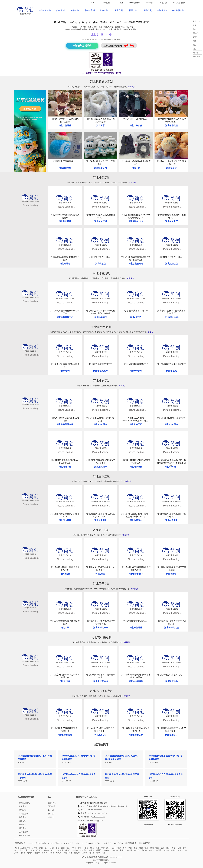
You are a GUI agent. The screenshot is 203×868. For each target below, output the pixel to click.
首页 (93, 3)
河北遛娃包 (65, 264)
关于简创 (106, 3)
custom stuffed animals (36, 843)
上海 (57, 848)
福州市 (75, 850)
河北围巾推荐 (65, 520)
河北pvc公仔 (100, 735)
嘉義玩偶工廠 (131, 843)
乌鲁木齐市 (68, 853)
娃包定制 (60, 10)
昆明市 (39, 850)
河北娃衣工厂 (136, 424)
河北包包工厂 (171, 221)
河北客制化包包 (136, 221)
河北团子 (65, 628)
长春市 (106, 850)
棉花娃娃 (197, 21)
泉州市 (130, 850)
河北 (141, 848)
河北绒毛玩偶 (171, 126)
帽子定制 (133, 10)
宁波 (103, 848)
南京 (184, 848)
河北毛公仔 (171, 168)
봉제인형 (80, 843)
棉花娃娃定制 (45, 10)
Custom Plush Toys (93, 843)
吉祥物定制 (162, 10)
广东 (36, 848)
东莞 (63, 848)
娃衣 (195, 37)
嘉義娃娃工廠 (144, 843)
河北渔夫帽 (65, 574)
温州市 (99, 850)
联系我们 (150, 3)
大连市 (46, 850)
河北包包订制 (100, 221)
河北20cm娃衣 (101, 424)
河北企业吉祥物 (100, 681)
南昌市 (152, 850)
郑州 (16, 850)
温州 (114, 848)
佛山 (92, 848)
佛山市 (68, 850)
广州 (41, 848)
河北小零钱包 (136, 371)
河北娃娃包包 (171, 264)
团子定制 (148, 10)
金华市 (166, 850)
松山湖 (86, 848)
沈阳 (27, 850)
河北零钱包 (65, 371)
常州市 (122, 850)
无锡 (33, 850)
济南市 (92, 850)
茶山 (68, 848)
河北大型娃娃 (65, 126)
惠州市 (30, 853)
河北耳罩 (100, 126)
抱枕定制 (75, 10)
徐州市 (173, 850)
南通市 (159, 850)
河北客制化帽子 (136, 574)
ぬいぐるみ (69, 843)
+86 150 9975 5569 (95, 810)
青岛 (119, 848)
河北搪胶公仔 (171, 735)
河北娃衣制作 (100, 467)
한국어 (51, 817)
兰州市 (84, 853)
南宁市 (137, 850)
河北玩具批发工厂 (65, 317)
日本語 (51, 814)
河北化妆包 (100, 264)
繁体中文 (52, 806)
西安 (174, 848)
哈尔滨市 (83, 850)
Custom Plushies (55, 843)
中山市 (52, 853)
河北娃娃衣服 (65, 467)
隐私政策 (106, 860)
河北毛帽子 (171, 574)
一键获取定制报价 (82, 46)
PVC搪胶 (197, 56)
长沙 (22, 850)
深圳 (47, 848)
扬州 (130, 848)
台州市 (44, 853)
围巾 (195, 41)
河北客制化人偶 (136, 735)
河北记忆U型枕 (171, 317)
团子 (195, 49)
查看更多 (132, 87)
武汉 (163, 848)
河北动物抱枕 (100, 317)
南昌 (146, 848)
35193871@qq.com (95, 820)
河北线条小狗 (100, 168)
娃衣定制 (104, 10)
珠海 (103, 853)
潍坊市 (77, 853)
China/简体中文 (24, 848)
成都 (152, 848)
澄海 (98, 853)
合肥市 (61, 850)
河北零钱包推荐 (100, 371)
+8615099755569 (98, 817)
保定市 (37, 853)
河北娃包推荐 (65, 221)
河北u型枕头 (136, 317)
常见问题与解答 (179, 3)
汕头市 (92, 853)
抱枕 (195, 29)
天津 (179, 848)
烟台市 (23, 853)
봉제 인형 (107, 843)
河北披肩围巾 (136, 520)
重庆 (157, 848)
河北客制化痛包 (136, 264)
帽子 (195, 45)
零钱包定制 (90, 10)
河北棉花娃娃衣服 (65, 424)
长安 (79, 848)
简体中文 (52, 803)
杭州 (108, 848)
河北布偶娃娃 (136, 628)
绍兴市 (59, 853)
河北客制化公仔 (100, 628)
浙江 (97, 848)
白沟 (125, 848)
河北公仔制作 (65, 168)
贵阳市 (144, 850)
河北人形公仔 (136, 126)
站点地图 (97, 860)
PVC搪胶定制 (178, 10)
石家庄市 (114, 850)
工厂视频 (120, 3)
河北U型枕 (100, 574)
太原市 (181, 850)
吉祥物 (196, 53)
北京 (52, 848)
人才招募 (163, 3)
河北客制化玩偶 (171, 628)
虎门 (74, 848)
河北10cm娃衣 (171, 424)
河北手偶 (136, 168)
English (51, 810)
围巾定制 (119, 10)
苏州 (168, 848)
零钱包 (196, 33)
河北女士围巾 (100, 520)
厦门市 (53, 850)
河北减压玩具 (171, 681)
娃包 (195, 25)
